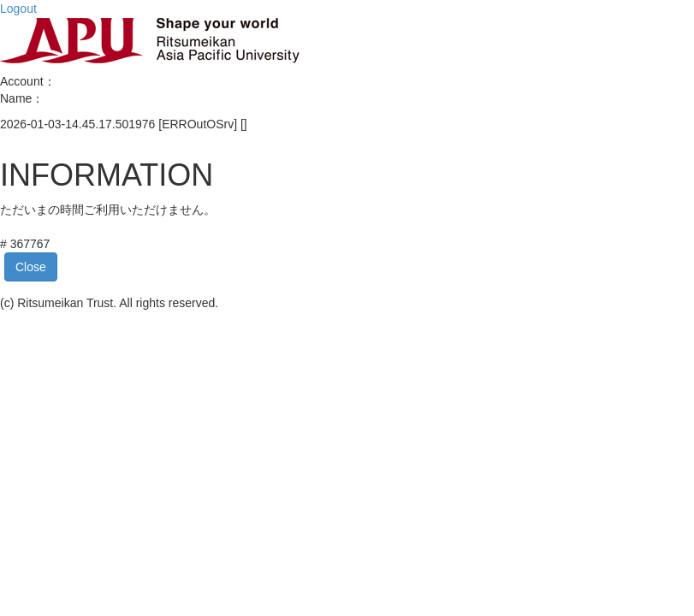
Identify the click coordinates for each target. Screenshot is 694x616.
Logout (18, 9)
